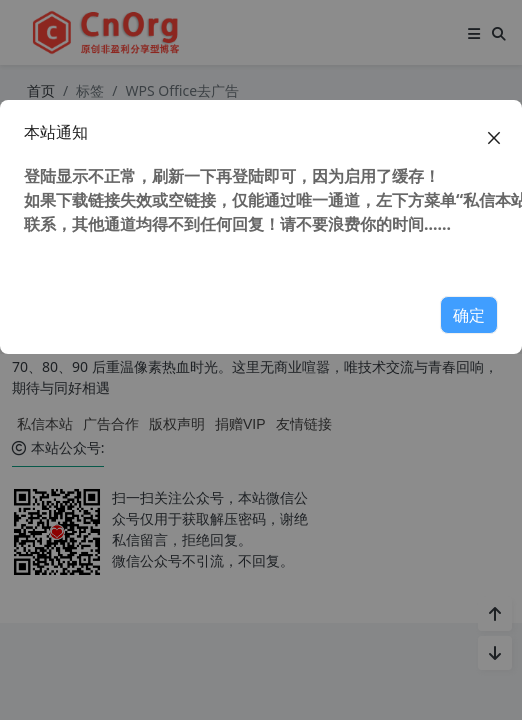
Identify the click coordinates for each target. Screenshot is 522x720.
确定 (469, 315)
